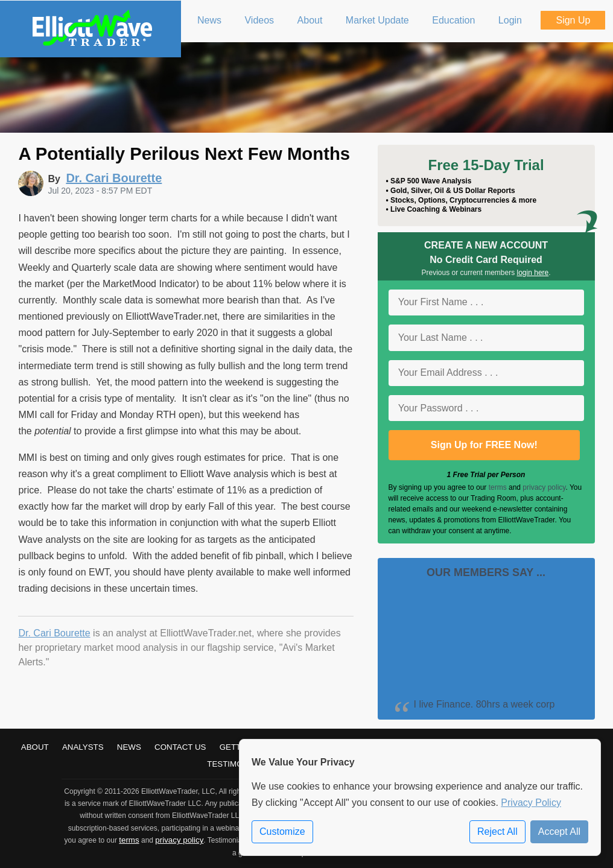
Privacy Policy (531, 803)
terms (498, 487)
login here (533, 273)
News (129, 747)
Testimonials (237, 764)
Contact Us (180, 747)
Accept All (559, 832)
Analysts (83, 747)
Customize (282, 832)
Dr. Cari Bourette (54, 633)
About (35, 747)
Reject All (497, 832)
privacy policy (544, 487)
